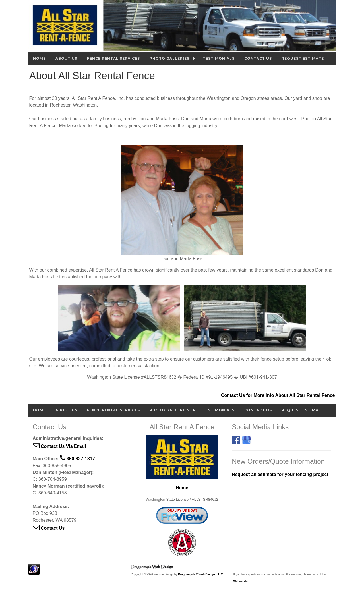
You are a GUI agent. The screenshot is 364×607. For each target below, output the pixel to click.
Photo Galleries (169, 58)
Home (39, 58)
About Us (66, 58)
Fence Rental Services (113, 58)
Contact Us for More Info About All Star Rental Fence (278, 395)
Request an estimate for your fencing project (280, 474)
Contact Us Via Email (59, 446)
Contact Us (258, 58)
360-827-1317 (77, 459)
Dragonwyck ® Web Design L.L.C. (201, 574)
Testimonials (219, 58)
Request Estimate (303, 58)
